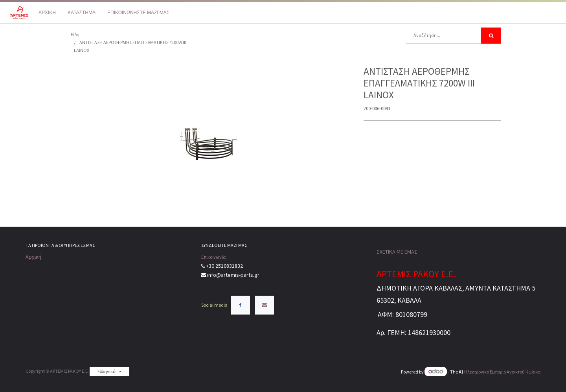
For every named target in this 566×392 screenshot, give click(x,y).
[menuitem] (47, 13)
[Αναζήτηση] (491, 36)
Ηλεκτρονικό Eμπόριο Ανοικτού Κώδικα (502, 372)
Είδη (75, 34)
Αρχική (33, 257)
